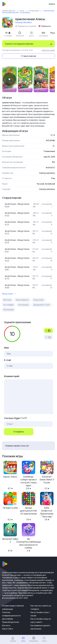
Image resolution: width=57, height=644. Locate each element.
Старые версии (28, 56)
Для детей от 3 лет (42, 305)
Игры (22, 11)
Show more (9, 294)
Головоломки (34, 11)
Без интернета (22, 300)
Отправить (19, 432)
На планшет (24, 305)
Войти (52, 4)
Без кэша (7, 300)
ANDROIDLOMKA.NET (9, 11)
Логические (8, 310)
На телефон (8, 305)
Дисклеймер (8, 619)
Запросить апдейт (48, 50)
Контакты (6, 625)
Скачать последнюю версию (19, 44)
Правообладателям (11, 622)
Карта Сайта (8, 629)
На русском (38, 300)
